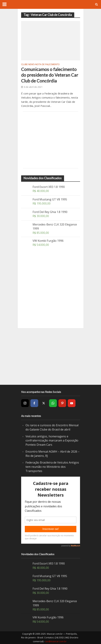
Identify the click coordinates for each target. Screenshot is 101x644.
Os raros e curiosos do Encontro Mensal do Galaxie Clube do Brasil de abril (52, 427)
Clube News (28, 65)
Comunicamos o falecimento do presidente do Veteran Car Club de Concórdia (50, 75)
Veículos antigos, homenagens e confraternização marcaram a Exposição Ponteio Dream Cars (52, 440)
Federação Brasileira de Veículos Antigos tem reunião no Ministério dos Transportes (52, 467)
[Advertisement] (51, 140)
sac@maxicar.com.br (56, 641)
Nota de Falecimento (48, 65)
